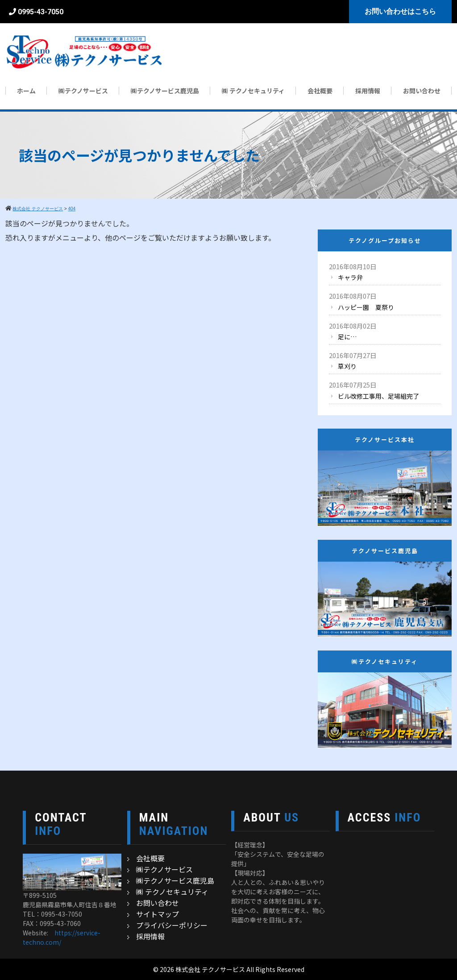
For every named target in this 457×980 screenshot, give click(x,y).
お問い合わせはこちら (400, 11)
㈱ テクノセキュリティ (253, 91)
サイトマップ (158, 914)
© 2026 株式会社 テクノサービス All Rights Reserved (229, 969)
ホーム (26, 91)
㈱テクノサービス (83, 91)
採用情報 (368, 91)
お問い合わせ (422, 91)
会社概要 (320, 91)
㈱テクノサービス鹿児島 (165, 91)
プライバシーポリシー (172, 925)
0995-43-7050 (41, 12)
